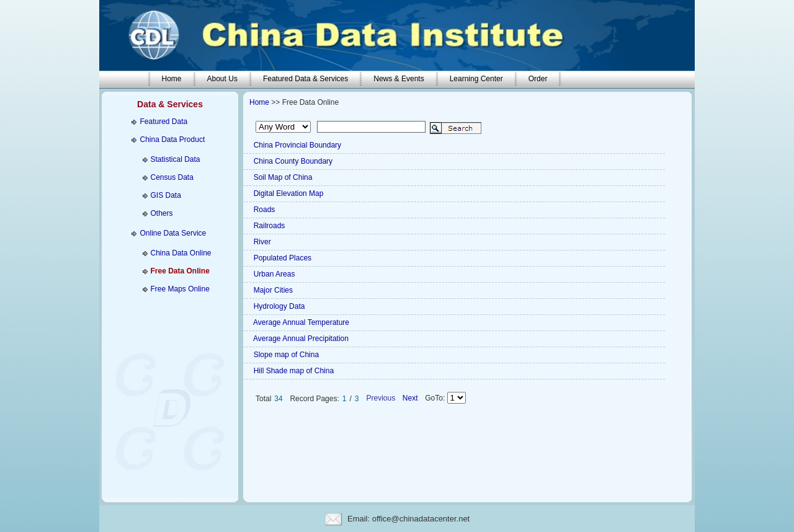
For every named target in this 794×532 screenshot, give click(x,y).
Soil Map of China (282, 177)
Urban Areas (273, 274)
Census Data (172, 177)
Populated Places (281, 258)
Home (259, 102)
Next (409, 398)
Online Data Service (173, 233)
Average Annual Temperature (300, 322)
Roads (263, 210)
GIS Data (165, 195)
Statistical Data (175, 159)
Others (161, 213)
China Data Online (181, 253)
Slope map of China (285, 355)
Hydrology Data (278, 306)
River (261, 242)
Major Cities (272, 290)
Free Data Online (180, 271)
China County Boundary (292, 161)
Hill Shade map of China (292, 371)
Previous (381, 398)
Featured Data (164, 122)
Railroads (268, 226)
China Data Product (173, 140)
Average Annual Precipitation (300, 339)
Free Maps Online (180, 289)
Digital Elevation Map (287, 193)
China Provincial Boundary (296, 145)
